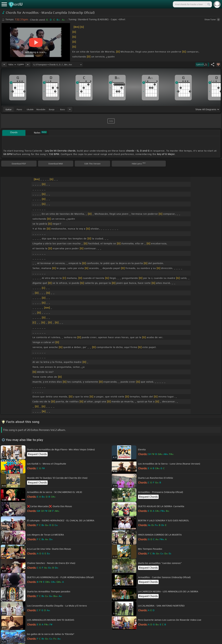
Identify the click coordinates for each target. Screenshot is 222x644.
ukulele (30, 109)
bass (63, 109)
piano (19, 109)
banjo (52, 109)
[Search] (209, 4)
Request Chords (37, 454)
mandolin (41, 109)
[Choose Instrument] (70, 109)
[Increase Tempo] (28, 65)
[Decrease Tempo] (4, 65)
